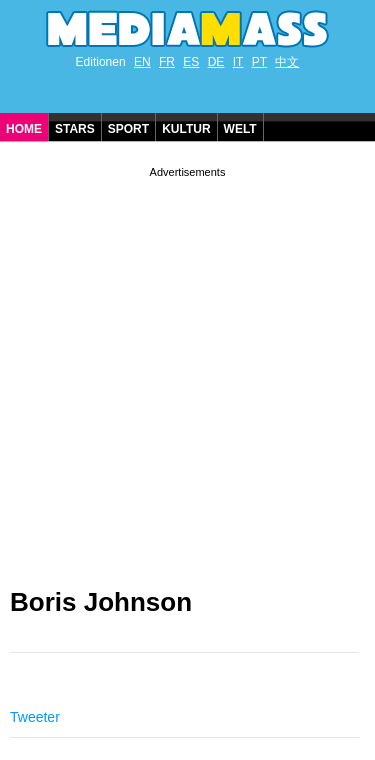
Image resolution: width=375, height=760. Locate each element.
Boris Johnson (101, 602)
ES (191, 62)
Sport (128, 129)
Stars (75, 129)
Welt (240, 129)
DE (216, 62)
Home (24, 129)
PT (259, 62)
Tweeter (35, 717)
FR (167, 62)
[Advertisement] (187, 369)
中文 (287, 62)
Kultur (186, 129)
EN (142, 62)
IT (238, 62)
